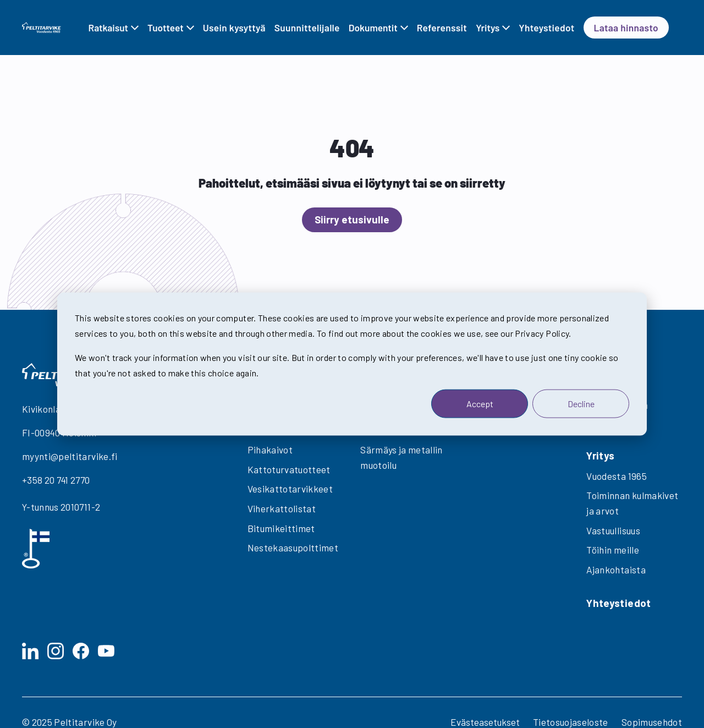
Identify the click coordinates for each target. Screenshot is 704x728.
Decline (581, 403)
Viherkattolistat (282, 508)
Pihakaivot (270, 450)
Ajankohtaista (616, 570)
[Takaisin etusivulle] (42, 27)
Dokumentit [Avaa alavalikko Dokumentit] (373, 28)
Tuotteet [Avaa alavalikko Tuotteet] (166, 28)
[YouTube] (106, 651)
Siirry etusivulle (352, 219)
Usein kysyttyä (234, 28)
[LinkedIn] (30, 651)
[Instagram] (56, 651)
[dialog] (352, 364)
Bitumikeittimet (281, 528)
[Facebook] (81, 651)
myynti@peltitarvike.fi (70, 456)
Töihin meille (613, 550)
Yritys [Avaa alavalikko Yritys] (488, 28)
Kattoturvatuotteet (289, 469)
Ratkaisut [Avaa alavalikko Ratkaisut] (108, 28)
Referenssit (442, 28)
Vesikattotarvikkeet (290, 489)
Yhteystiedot (546, 28)
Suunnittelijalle (307, 28)
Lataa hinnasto (626, 28)
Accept (480, 403)
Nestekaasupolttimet (293, 548)
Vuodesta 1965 (617, 476)
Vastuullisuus (613, 530)
